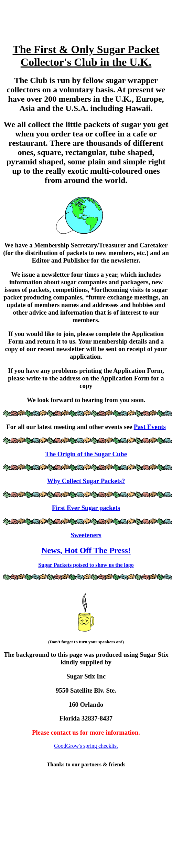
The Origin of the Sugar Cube (86, 454)
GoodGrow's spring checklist (86, 746)
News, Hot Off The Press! (86, 550)
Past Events (150, 427)
